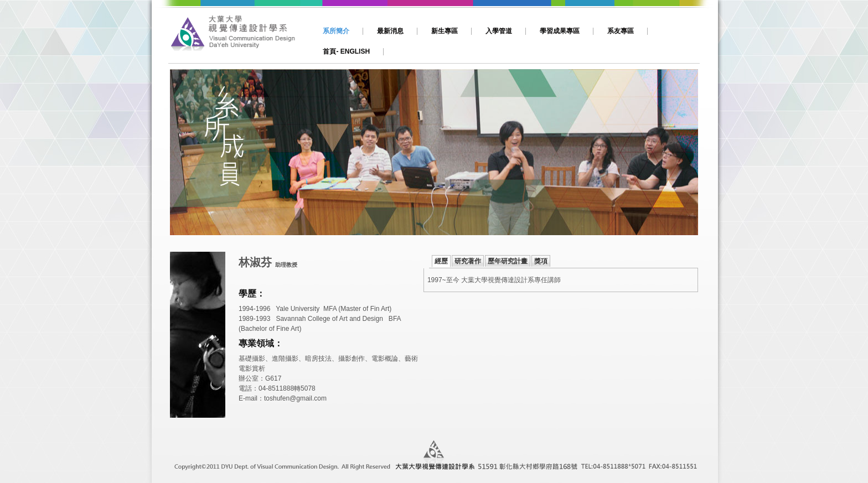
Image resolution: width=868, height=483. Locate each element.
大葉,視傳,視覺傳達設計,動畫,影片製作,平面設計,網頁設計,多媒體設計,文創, (239, 37)
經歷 (441, 261)
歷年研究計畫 (508, 261)
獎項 (541, 261)
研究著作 (468, 261)
